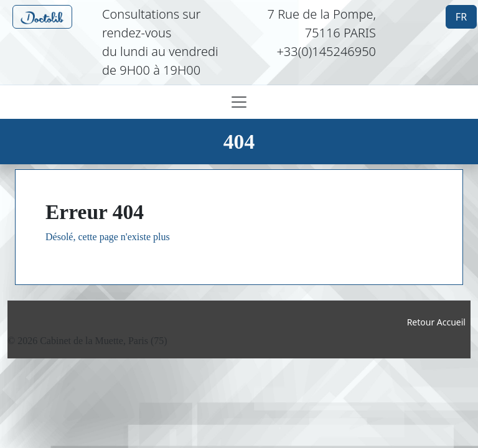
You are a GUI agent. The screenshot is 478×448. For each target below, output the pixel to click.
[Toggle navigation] (239, 102)
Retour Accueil (436, 322)
